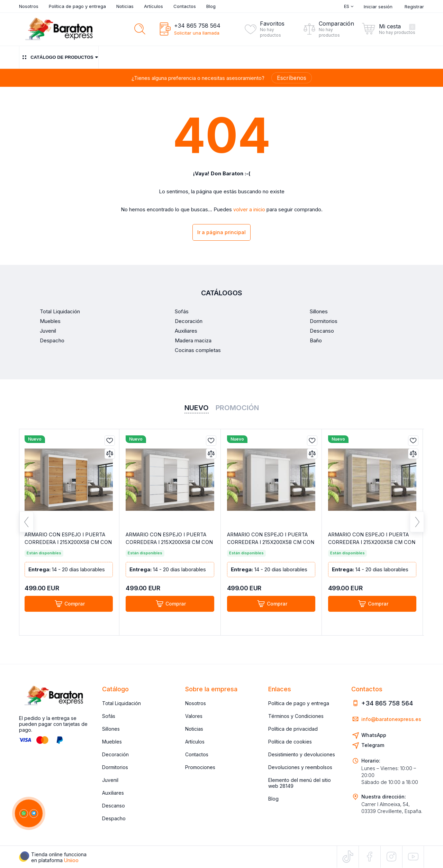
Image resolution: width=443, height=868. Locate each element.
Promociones (200, 767)
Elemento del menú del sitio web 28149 (300, 783)
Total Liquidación (121, 703)
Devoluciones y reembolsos (300, 767)
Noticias (125, 6)
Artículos (153, 6)
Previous (26, 525)
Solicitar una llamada (197, 33)
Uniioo (71, 860)
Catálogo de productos (59, 57)
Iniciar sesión (378, 7)
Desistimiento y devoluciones (302, 754)
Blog (211, 6)
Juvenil (110, 780)
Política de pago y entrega (77, 6)
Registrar (414, 7)
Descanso (114, 806)
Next (417, 525)
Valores (194, 716)
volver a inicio (249, 210)
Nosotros (29, 6)
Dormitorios (115, 767)
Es (349, 6)
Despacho (114, 818)
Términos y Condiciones (296, 716)
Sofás (109, 716)
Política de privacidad (293, 729)
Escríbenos (292, 78)
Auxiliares (113, 793)
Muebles (112, 742)
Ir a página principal (221, 233)
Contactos (185, 6)
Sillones (111, 729)
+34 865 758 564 (197, 26)
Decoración (115, 754)
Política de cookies (290, 742)
